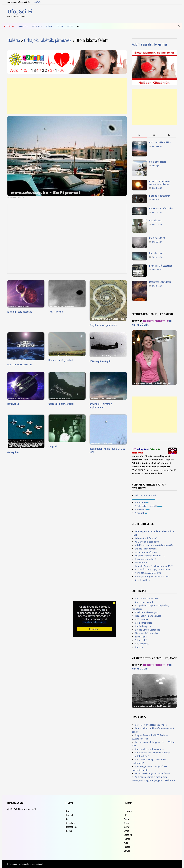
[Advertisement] (67, 96)
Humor (127, 839)
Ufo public (37, 26)
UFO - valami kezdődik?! (160, 142)
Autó (126, 843)
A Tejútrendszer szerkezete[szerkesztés (154, 545)
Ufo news (23, 26)
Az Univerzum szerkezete (147, 542)
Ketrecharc (70, 823)
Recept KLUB (71, 827)
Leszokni (128, 835)
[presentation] (139, 135)
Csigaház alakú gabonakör (103, 325)
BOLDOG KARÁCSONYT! (20, 364)
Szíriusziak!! (141, 637)
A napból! (141, 513)
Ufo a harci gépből (157, 162)
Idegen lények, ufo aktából (161, 208)
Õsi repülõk (13, 452)
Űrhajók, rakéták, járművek (48, 40)
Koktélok (69, 815)
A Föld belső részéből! (149, 506)
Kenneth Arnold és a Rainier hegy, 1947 (154, 566)
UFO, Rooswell (142, 644)
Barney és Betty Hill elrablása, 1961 (152, 576)
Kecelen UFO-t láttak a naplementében (101, 406)
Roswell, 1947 (142, 563)
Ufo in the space (157, 253)
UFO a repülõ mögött (100, 361)
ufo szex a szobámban (146, 549)
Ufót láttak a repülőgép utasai (150, 749)
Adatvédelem (25, 864)
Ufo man (139, 647)
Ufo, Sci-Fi (20, 11)
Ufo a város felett (157, 238)
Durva (126, 823)
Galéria (14, 40)
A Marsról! (142, 502)
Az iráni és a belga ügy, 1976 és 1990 (152, 569)
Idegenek (53, 447)
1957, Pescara (56, 312)
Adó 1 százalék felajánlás (150, 44)
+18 (125, 815)
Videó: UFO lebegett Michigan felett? (153, 773)
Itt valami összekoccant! (20, 312)
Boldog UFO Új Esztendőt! (161, 266)
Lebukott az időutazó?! (146, 538)
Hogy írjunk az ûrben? (146, 559)
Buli (67, 819)
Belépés (37, 2)
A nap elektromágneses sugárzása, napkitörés (160, 183)
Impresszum (13, 864)
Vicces (70, 26)
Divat (68, 811)
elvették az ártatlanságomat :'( (150, 556)
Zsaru (126, 819)
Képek (49, 26)
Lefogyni (128, 811)
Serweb (127, 851)
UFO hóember (155, 221)
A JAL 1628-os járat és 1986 (148, 573)
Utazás (69, 831)
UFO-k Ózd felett (143, 580)
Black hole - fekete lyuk (160, 196)
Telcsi (60, 26)
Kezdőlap (9, 26)
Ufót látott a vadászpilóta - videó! (151, 725)
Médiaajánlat (37, 864)
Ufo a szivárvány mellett (61, 360)
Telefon (127, 847)
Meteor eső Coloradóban (160, 282)
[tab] (139, 135)
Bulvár (127, 827)
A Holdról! (142, 509)
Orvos (126, 831)
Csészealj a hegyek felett (61, 404)
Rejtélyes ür (13, 404)
